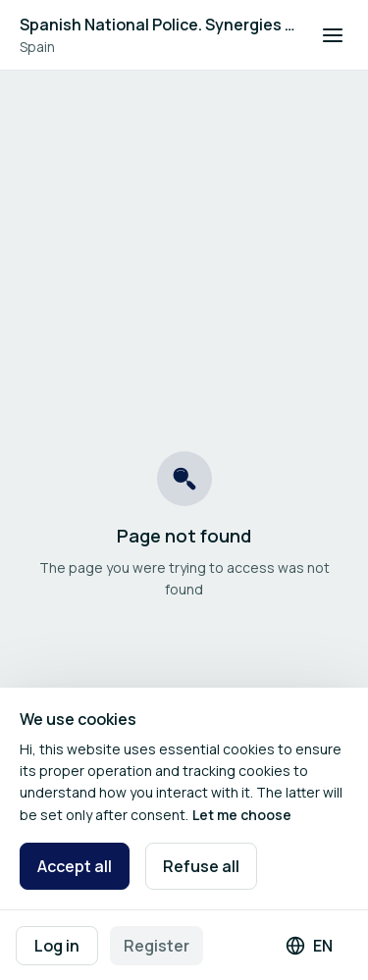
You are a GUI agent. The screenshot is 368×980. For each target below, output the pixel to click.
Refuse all (201, 866)
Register (157, 946)
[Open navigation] (333, 35)
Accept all (75, 866)
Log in (57, 946)
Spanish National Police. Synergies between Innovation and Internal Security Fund (158, 25)
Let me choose (242, 815)
